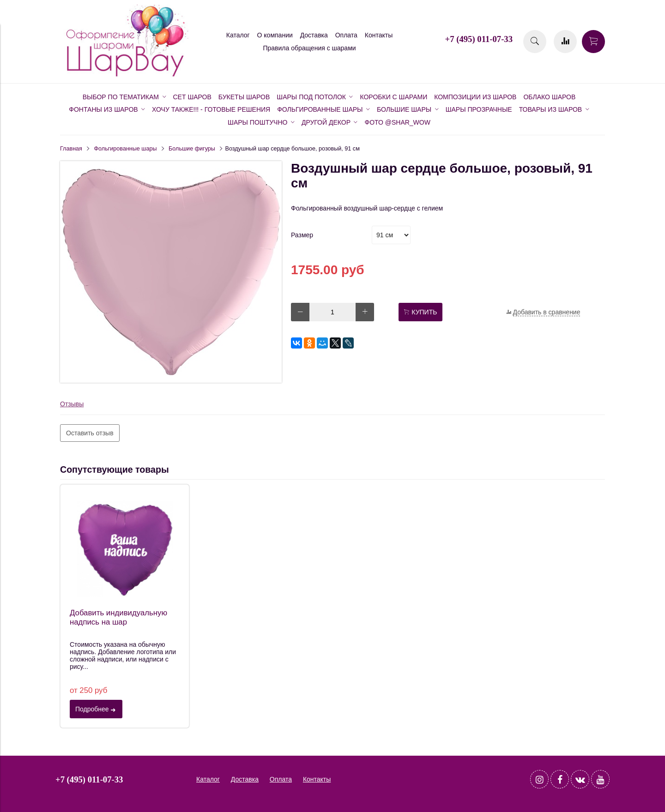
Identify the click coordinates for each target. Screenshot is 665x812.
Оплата (346, 35)
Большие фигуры (192, 149)
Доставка (314, 35)
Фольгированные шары (126, 149)
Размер (302, 235)
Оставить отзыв (90, 433)
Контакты (379, 35)
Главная (71, 149)
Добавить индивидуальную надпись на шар (118, 617)
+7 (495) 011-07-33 (479, 39)
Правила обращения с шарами (309, 48)
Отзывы (72, 404)
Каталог (238, 35)
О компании (275, 35)
